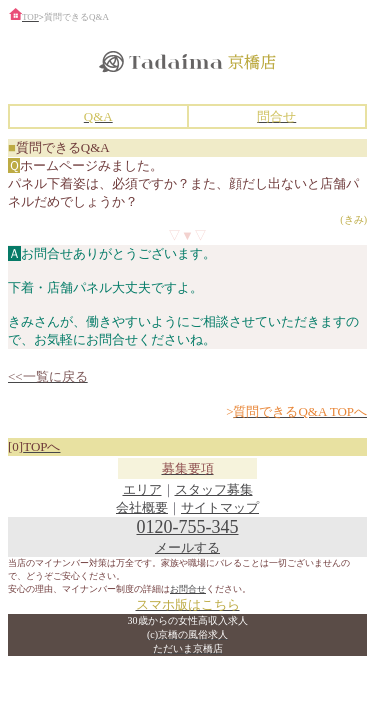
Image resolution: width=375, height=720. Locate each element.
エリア (142, 489)
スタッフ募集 (214, 489)
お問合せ (188, 589)
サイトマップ (220, 507)
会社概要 (142, 507)
